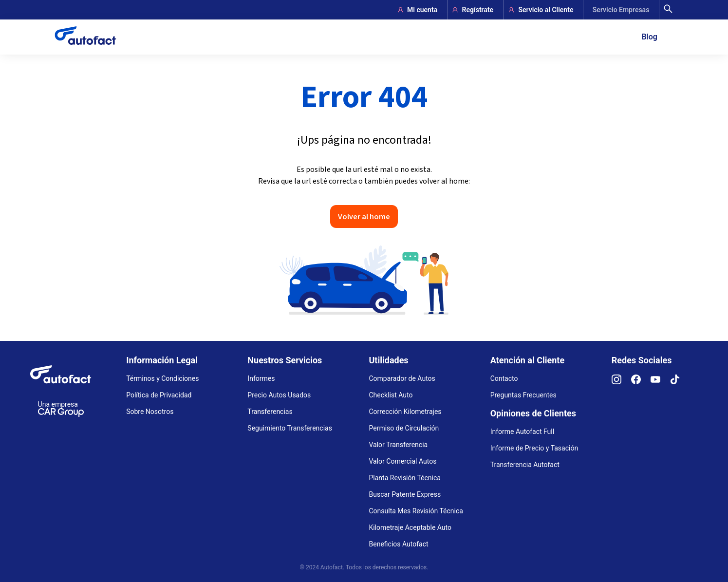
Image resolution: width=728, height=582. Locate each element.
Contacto (504, 378)
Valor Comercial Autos (403, 461)
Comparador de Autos (402, 378)
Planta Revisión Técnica (405, 478)
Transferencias (270, 412)
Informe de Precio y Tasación (534, 448)
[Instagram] (621, 382)
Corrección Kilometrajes (405, 412)
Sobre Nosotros (150, 412)
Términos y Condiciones (162, 378)
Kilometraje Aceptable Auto (411, 527)
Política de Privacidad (159, 395)
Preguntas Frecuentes (523, 395)
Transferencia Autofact (525, 465)
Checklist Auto (391, 395)
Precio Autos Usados (279, 395)
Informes (261, 378)
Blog (649, 37)
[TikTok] (680, 382)
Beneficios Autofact (399, 544)
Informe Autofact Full (523, 432)
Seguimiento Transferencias (290, 428)
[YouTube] (660, 382)
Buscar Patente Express (405, 494)
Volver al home (364, 216)
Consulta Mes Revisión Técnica (416, 511)
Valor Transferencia (399, 445)
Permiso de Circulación (404, 428)
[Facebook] (641, 382)
